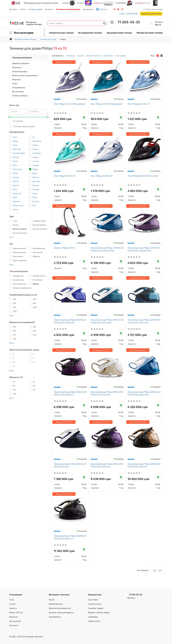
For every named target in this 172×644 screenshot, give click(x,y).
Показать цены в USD (151, 14)
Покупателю (95, 594)
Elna (15, 165)
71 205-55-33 (127, 22)
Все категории (24, 33)
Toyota (16, 181)
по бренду (70, 56)
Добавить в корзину (84, 117)
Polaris (35, 149)
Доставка (13, 9)
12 (154, 570)
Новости (13, 608)
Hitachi (16, 185)
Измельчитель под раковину (25, 75)
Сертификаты (55, 617)
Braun (35, 197)
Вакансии (14, 617)
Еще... (12, 237)
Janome (36, 161)
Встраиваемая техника (90, 33)
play (118, 9)
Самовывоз (93, 617)
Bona (15, 189)
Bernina (36, 177)
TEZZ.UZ (17, 23)
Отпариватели (19, 87)
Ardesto (16, 201)
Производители (56, 604)
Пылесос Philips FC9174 (64, 248)
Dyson (16, 209)
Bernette (36, 181)
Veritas (16, 177)
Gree (15, 137)
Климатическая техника (61, 33)
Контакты (49, 9)
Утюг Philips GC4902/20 (102, 176)
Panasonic (37, 141)
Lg (34, 137)
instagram (122, 9)
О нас (12, 600)
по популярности (93, 56)
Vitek (15, 197)
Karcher (36, 185)
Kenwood (17, 193)
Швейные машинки (21, 63)
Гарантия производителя (60, 608)
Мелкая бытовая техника (150, 33)
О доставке (93, 600)
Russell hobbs (19, 153)
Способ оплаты (95, 604)
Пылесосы (17, 67)
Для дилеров (88, 9)
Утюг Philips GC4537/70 (64, 176)
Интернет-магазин (59, 594)
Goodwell (37, 153)
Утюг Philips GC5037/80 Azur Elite (143, 176)
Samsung (17, 149)
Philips (35, 169)
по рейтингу (108, 56)
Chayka (36, 165)
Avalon (35, 145)
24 (160, 570)
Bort (34, 205)
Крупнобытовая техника (119, 33)
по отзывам (121, 56)
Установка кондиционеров (68, 9)
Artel (15, 145)
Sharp (35, 193)
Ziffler (16, 173)
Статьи (12, 604)
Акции (52, 600)
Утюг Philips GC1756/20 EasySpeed (106, 104)
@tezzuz (104, 9)
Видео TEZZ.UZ (16, 612)
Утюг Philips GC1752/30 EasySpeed (69, 104)
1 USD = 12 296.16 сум (129, 14)
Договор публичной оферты (61, 612)
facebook (114, 9)
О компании (16, 594)
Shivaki (16, 157)
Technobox (18, 169)
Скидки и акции (35, 9)
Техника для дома (22, 57)
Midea (16, 141)
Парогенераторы (20, 71)
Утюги (15, 83)
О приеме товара (96, 608)
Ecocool (36, 201)
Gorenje (36, 189)
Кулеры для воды (20, 95)
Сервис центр (94, 621)
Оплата (23, 9)
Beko (35, 173)
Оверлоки (17, 79)
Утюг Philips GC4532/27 (138, 104)
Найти (104, 23)
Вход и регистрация (154, 9)
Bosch (16, 161)
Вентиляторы (18, 91)
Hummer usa (18, 205)
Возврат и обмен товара (99, 612)
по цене (80, 56)
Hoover (36, 157)
